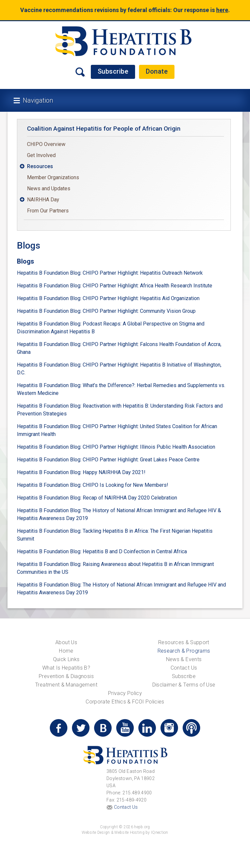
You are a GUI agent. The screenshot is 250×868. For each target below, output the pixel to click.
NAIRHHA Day (43, 200)
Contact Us (184, 668)
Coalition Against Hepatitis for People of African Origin (104, 129)
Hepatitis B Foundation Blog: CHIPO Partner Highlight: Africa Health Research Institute (115, 286)
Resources (40, 166)
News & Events (184, 659)
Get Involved (41, 155)
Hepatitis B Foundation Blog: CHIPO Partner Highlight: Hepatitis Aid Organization (108, 298)
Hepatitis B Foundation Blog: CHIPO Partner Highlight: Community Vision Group (106, 311)
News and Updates (49, 188)
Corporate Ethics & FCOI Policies (125, 702)
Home (66, 651)
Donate (157, 71)
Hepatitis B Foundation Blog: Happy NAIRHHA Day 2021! (81, 472)
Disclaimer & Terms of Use (184, 685)
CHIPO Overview (46, 144)
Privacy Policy (125, 693)
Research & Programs (184, 651)
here (222, 10)
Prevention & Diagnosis (66, 676)
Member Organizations (53, 177)
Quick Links (66, 659)
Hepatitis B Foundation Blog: (49, 551)
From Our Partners (48, 211)
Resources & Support (184, 642)
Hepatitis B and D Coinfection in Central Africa (135, 551)
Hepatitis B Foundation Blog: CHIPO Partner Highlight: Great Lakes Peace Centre (108, 460)
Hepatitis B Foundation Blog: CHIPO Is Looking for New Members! (93, 485)
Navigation (38, 100)
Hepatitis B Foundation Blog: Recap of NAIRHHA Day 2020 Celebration (97, 498)
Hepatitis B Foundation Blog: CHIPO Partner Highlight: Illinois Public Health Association (116, 447)
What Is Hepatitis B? (66, 668)
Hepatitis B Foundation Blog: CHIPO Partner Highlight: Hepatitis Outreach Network (110, 273)
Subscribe (113, 71)
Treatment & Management (66, 685)
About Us (66, 642)
